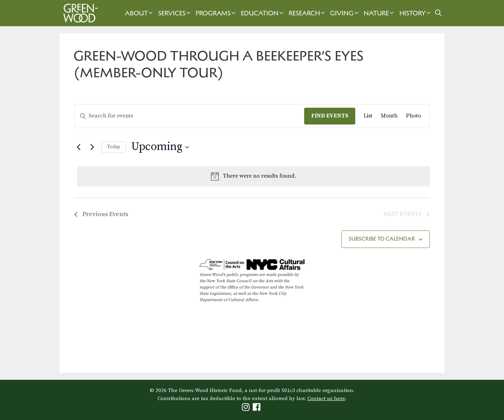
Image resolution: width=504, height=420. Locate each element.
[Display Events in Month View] (389, 116)
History (416, 13)
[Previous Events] (78, 147)
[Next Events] (92, 147)
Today (114, 147)
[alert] (253, 176)
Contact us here (326, 398)
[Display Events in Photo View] (414, 116)
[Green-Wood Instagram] (247, 409)
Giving (345, 13)
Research (308, 13)
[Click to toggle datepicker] (160, 147)
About (140, 13)
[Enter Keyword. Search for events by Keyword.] (189, 116)
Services (175, 13)
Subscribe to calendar (382, 239)
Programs (216, 13)
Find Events (330, 116)
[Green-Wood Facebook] (257, 409)
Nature (380, 13)
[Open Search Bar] (438, 13)
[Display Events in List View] (368, 116)
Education (263, 13)
